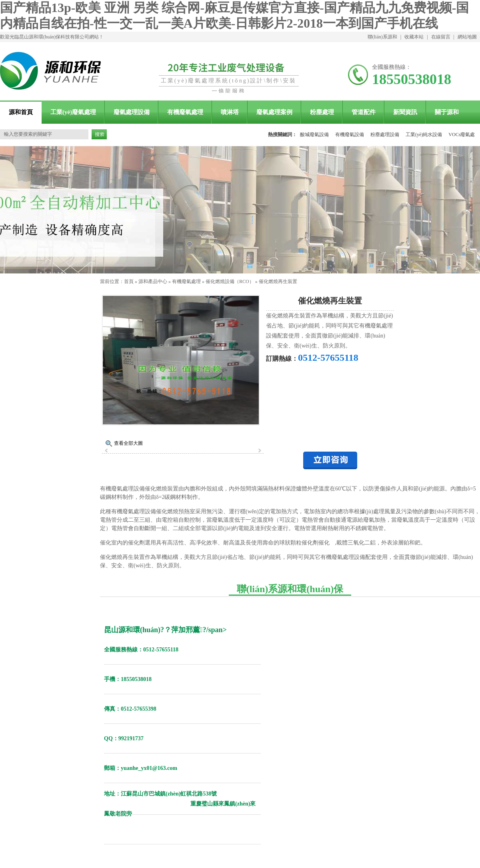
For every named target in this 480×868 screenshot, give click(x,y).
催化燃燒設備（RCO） (230, 281)
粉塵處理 (322, 112)
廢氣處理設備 (132, 112)
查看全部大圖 (128, 443)
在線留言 (441, 37)
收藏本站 (414, 37)
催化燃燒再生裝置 (278, 281)
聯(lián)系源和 (382, 37)
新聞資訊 (405, 112)
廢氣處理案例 (274, 112)
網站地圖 (467, 37)
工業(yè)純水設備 (424, 135)
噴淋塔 (230, 112)
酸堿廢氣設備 (314, 135)
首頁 (129, 281)
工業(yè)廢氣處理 (73, 112)
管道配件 (364, 112)
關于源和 (447, 112)
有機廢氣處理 (185, 112)
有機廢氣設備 (350, 135)
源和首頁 (21, 112)
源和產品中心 (153, 281)
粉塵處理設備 (385, 135)
